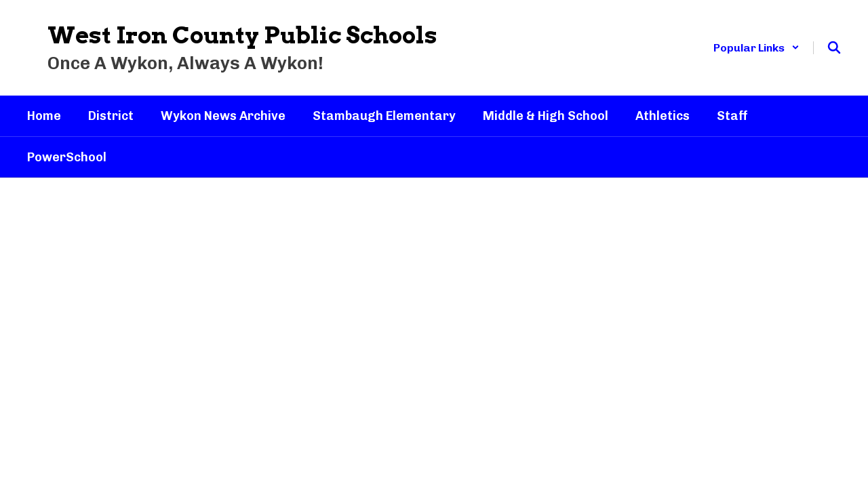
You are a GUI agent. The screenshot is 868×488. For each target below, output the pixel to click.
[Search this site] (834, 47)
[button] (756, 48)
